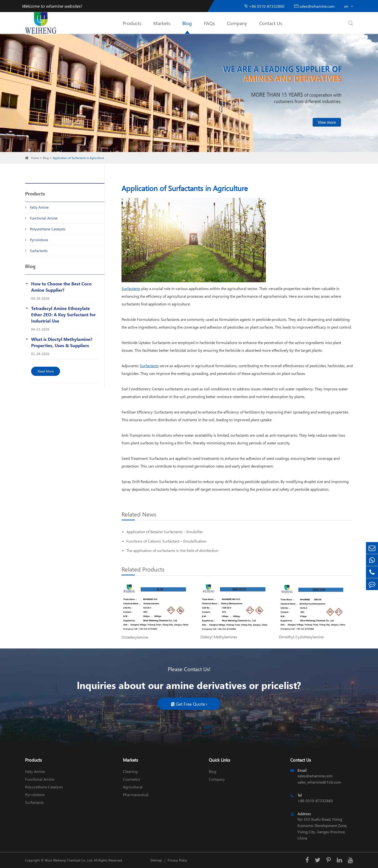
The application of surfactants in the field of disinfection (172, 550)
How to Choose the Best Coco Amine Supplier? (61, 287)
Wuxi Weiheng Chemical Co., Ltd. (69, 860)
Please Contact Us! (189, 669)
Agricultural (133, 787)
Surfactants (39, 251)
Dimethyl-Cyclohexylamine (301, 637)
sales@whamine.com (314, 6)
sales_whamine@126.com (319, 782)
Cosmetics (132, 779)
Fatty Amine (39, 207)
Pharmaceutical (136, 795)
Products (132, 23)
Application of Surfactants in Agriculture (78, 158)
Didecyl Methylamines (219, 637)
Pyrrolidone (39, 240)
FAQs (209, 23)
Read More (46, 371)
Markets (162, 23)
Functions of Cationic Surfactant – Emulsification (166, 541)
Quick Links (219, 760)
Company (237, 23)
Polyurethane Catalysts (48, 229)
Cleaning (130, 771)
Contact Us (271, 23)
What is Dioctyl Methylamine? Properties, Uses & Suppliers (62, 342)
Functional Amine (44, 218)
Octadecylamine (135, 637)
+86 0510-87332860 (264, 6)
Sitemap (156, 860)
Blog (187, 23)
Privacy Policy (177, 860)
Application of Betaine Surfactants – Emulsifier (165, 532)
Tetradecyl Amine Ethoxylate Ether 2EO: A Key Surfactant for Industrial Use (63, 314)
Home (35, 158)
